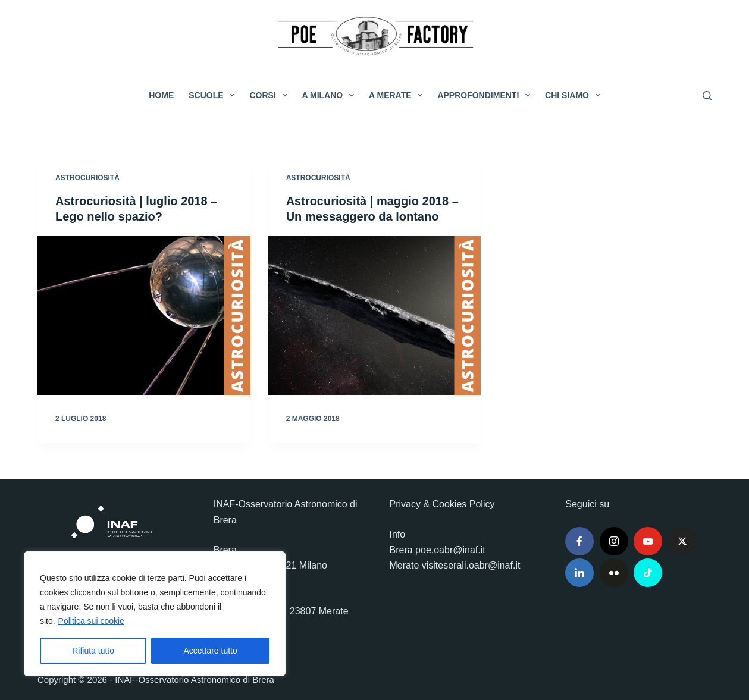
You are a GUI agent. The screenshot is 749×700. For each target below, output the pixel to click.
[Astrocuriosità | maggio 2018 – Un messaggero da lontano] (375, 316)
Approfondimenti (486, 95)
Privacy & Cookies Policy (442, 504)
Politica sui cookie (91, 621)
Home (161, 95)
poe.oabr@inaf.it (450, 550)
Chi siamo (575, 95)
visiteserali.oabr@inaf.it (471, 565)
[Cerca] (707, 95)
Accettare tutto (211, 651)
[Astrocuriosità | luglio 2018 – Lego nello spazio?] (144, 316)
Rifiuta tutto (93, 651)
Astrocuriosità (87, 178)
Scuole (214, 95)
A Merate (398, 95)
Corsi (270, 95)
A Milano (331, 95)
